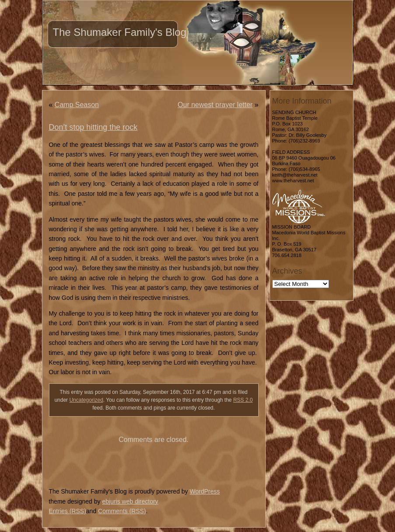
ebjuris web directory (130, 501)
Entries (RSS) (68, 511)
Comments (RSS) (122, 511)
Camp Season (77, 105)
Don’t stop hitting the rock (93, 127)
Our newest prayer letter (215, 105)
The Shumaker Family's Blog (120, 32)
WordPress (205, 491)
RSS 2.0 (243, 400)
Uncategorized (86, 400)
